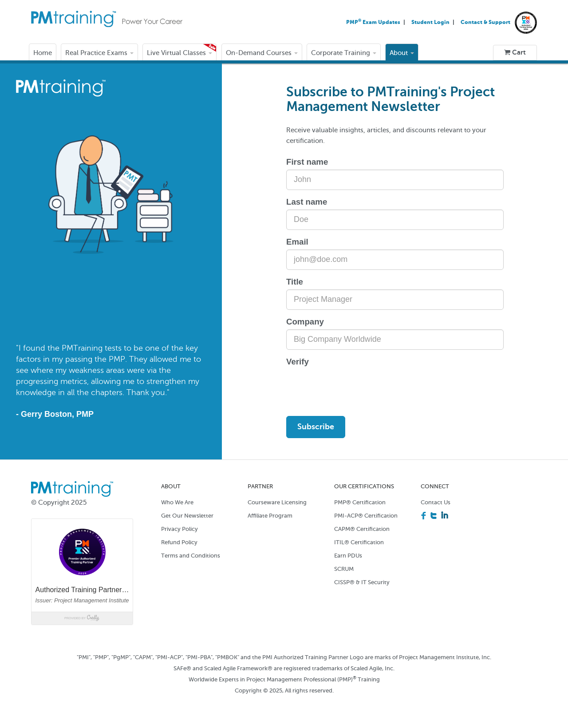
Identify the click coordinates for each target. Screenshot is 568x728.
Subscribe (316, 427)
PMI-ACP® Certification (366, 516)
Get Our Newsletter (187, 516)
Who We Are (177, 502)
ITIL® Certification (359, 542)
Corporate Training (344, 53)
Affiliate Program (270, 516)
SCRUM (344, 569)
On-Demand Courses (262, 53)
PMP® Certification (360, 502)
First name (307, 162)
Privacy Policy (179, 529)
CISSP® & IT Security (362, 582)
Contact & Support (485, 22)
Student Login (431, 22)
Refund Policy (179, 542)
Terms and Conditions (191, 556)
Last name (307, 202)
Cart (515, 52)
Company (305, 322)
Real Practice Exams (99, 53)
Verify (298, 362)
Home (43, 53)
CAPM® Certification (362, 529)
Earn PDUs (348, 556)
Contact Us (436, 502)
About (402, 53)
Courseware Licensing (277, 502)
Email (297, 242)
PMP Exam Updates (374, 22)
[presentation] (354, 387)
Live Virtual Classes (179, 53)
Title (295, 282)
